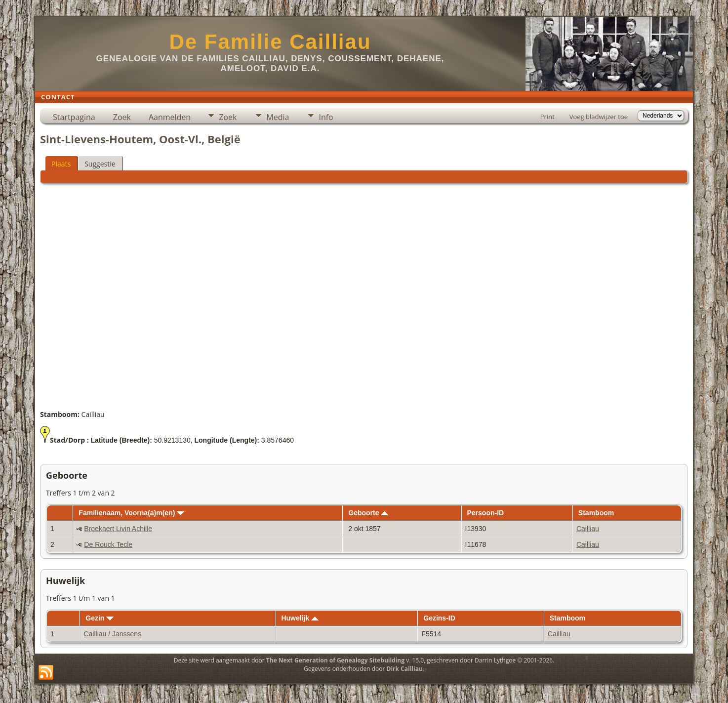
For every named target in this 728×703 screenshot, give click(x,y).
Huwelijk (300, 618)
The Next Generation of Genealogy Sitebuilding (335, 660)
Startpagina (74, 117)
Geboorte (368, 513)
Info (326, 117)
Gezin (100, 618)
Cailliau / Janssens (112, 634)
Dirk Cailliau (405, 669)
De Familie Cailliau (270, 42)
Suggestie (100, 164)
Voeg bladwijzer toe (599, 117)
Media (278, 117)
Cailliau (588, 529)
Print (547, 117)
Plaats (61, 164)
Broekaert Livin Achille (118, 529)
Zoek (122, 117)
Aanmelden (170, 117)
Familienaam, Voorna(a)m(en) (131, 513)
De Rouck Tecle (108, 544)
